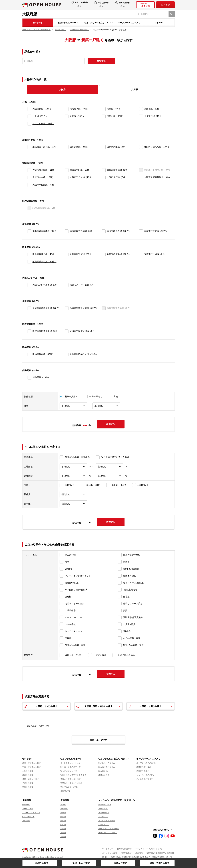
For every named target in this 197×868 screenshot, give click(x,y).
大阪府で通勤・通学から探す (98, 706)
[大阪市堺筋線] (104, 178)
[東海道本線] (67, 109)
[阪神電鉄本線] (29, 354)
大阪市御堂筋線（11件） (44, 170)
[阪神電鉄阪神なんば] (67, 354)
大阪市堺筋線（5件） (117, 177)
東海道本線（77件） (80, 109)
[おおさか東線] (29, 124)
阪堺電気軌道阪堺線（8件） (83, 331)
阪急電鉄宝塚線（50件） (82, 254)
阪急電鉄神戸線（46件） (44, 254)
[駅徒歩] (73, 494)
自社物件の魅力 (143, 771)
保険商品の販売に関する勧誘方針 (160, 853)
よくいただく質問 (109, 853)
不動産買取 (103, 809)
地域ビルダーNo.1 (144, 767)
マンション (103, 817)
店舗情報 (65, 800)
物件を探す (38, 23)
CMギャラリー (28, 817)
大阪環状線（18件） (42, 109)
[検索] (172, 14)
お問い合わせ (126, 853)
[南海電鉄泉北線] (141, 231)
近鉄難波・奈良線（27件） (46, 147)
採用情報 (26, 821)
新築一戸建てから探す (32, 763)
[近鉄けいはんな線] (141, 147)
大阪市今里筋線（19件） (44, 185)
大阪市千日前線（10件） (82, 177)
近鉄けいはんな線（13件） (157, 147)
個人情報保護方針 (124, 849)
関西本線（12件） (153, 109)
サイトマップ (108, 849)
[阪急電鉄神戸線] (29, 254)
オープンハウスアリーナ (109, 829)
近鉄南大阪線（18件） (118, 147)
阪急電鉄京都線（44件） (44, 262)
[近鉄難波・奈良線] (29, 147)
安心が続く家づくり (69, 771)
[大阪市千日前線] (67, 178)
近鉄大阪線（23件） (80, 147)
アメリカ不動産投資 (107, 821)
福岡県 (63, 837)
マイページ (159, 23)
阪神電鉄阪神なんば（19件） (84, 354)
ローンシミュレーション (70, 763)
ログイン (165, 5)
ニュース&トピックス (31, 813)
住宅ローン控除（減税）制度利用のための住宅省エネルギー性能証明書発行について (137, 857)
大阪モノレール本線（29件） (47, 285)
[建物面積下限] (73, 476)
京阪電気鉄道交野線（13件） (84, 308)
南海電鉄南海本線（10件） (46, 231)
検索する (101, 61)
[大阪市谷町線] (67, 170)
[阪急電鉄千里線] (141, 254)
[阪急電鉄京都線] (29, 262)
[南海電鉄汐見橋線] (67, 231)
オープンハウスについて (129, 23)
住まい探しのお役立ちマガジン (98, 23)
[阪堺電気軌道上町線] (29, 331)
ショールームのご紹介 (146, 775)
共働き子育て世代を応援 (70, 779)
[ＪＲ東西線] (141, 116)
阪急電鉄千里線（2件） (155, 254)
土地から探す (28, 771)
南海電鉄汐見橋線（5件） (82, 231)
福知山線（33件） (116, 116)
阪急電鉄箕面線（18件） (119, 254)
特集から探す (28, 787)
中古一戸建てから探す (32, 767)
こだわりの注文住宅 (145, 779)
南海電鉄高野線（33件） (119, 231)
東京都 (63, 805)
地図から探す (120, 863)
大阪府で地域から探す (46, 706)
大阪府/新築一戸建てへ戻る (38, 726)
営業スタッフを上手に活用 (71, 783)
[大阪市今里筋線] (29, 185)
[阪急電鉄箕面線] (104, 254)
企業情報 (27, 800)
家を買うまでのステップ (70, 767)
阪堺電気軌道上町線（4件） (46, 331)
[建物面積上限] (109, 476)
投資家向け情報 (105, 805)
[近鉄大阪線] (67, 147)
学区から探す (28, 783)
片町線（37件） (40, 116)
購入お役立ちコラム (107, 767)
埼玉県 (63, 813)
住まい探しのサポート (68, 23)
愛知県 (63, 825)
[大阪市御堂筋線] (29, 170)
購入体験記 (103, 771)
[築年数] (73, 504)
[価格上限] (106, 406)
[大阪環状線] (29, 109)
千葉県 (63, 817)
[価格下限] (73, 406)
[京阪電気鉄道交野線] (67, 308)
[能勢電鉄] (29, 378)
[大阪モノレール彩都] (67, 285)
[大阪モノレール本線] (29, 285)
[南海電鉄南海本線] (29, 231)
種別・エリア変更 (107, 740)
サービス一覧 (28, 809)
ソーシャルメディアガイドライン (149, 849)
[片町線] (29, 116)
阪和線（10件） (77, 116)
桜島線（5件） (114, 109)
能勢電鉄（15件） (41, 377)
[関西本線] (141, 109)
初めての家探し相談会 (70, 787)
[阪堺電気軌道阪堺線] (67, 331)
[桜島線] (104, 109)
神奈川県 (64, 809)
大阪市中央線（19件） (43, 177)
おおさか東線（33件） (43, 124)
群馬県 (63, 821)
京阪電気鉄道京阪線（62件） (47, 308)
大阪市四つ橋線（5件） (118, 170)
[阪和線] (67, 116)
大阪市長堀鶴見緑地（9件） (158, 177)
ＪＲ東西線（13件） (154, 116)
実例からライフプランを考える (73, 775)
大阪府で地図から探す (151, 706)
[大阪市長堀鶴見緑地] (141, 178)
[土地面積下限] (73, 467)
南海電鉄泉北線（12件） (156, 231)
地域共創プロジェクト (108, 833)
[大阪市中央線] (29, 178)
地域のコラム (104, 775)
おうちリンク (104, 825)
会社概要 (26, 805)
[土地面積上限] (109, 467)
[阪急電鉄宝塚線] (67, 254)
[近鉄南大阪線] (104, 147)
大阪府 (63, 829)
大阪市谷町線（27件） (81, 170)
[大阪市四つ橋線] (104, 170)
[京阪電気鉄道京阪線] (29, 308)
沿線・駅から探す (81, 863)
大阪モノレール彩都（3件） (83, 285)
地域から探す (42, 863)
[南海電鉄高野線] (104, 231)
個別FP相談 (65, 791)
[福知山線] (104, 116)
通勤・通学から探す (160, 863)
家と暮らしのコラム (107, 763)
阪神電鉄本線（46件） (43, 354)
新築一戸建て (104, 813)
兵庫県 (135, 90)
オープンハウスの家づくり (147, 763)
